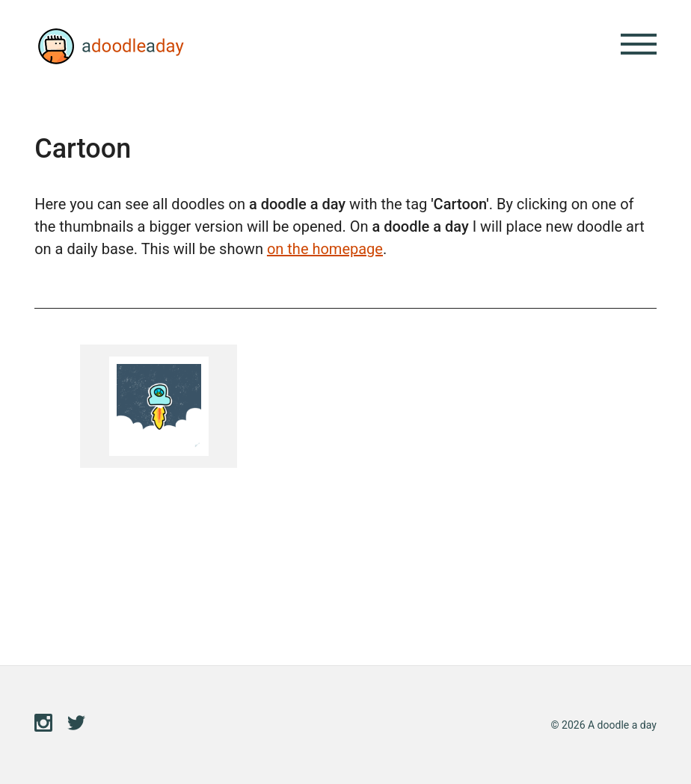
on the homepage (325, 249)
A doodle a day (109, 46)
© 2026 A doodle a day (604, 725)
